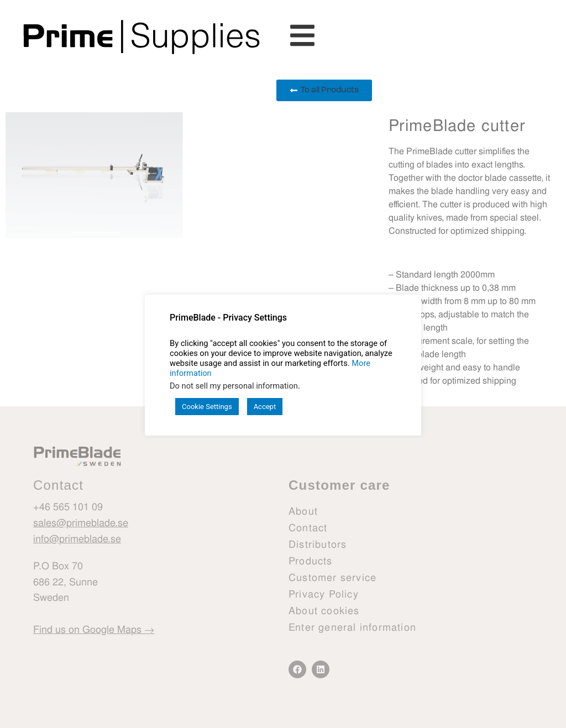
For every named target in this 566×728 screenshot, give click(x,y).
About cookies (324, 611)
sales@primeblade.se (81, 523)
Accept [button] (265, 407)
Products (311, 561)
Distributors (318, 544)
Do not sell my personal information (234, 386)
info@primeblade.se (77, 538)
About (303, 511)
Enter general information (352, 627)
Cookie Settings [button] (207, 407)
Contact (308, 528)
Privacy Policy (324, 594)
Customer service (332, 577)
